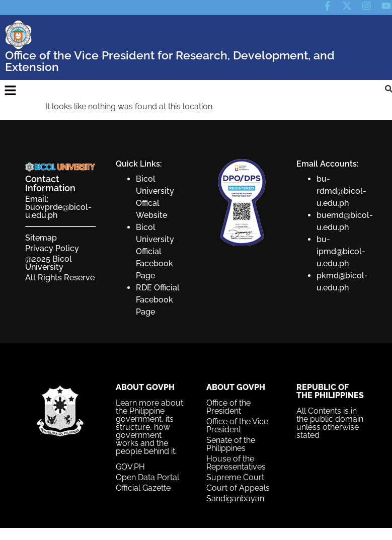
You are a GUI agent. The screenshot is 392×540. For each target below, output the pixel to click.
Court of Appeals (238, 488)
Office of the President (228, 407)
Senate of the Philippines (231, 444)
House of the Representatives (236, 463)
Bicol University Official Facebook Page (155, 251)
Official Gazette (143, 488)
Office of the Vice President (237, 426)
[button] (10, 90)
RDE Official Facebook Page (158, 300)
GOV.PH (130, 467)
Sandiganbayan (235, 498)
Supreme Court (235, 477)
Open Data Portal (147, 477)
